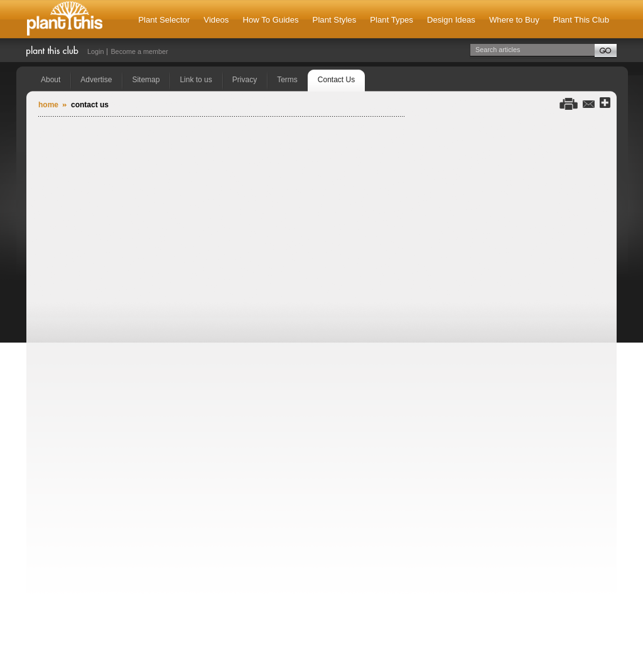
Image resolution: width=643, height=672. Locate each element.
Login (95, 51)
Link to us (196, 80)
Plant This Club (581, 20)
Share (605, 103)
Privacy (245, 80)
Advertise (96, 80)
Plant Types (392, 20)
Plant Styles (335, 20)
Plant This (65, 19)
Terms (287, 80)
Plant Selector (164, 20)
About (51, 80)
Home (48, 105)
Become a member (139, 51)
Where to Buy (514, 20)
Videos (216, 20)
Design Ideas (451, 20)
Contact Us (336, 80)
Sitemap (146, 80)
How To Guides (270, 20)
